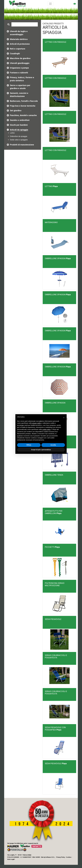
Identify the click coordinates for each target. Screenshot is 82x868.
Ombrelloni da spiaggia (19, 136)
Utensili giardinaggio (20, 63)
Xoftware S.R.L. (50, 857)
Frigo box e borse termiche (23, 106)
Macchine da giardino (20, 58)
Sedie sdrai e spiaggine (19, 140)
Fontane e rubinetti (19, 73)
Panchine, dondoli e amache (23, 115)
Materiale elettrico (19, 39)
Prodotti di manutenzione (22, 145)
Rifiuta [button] (29, 445)
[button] (64, 418)
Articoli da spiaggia (19, 130)
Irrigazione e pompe (19, 68)
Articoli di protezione (20, 44)
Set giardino (16, 111)
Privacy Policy (61, 857)
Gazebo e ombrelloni (20, 120)
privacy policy (37, 423)
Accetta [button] (53, 445)
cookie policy (46, 429)
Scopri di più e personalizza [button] (41, 450)
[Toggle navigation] (50, 4)
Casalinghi (15, 54)
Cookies (69, 857)
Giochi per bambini (19, 125)
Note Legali (11, 859)
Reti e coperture (18, 49)
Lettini (12, 133)
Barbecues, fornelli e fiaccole (24, 101)
